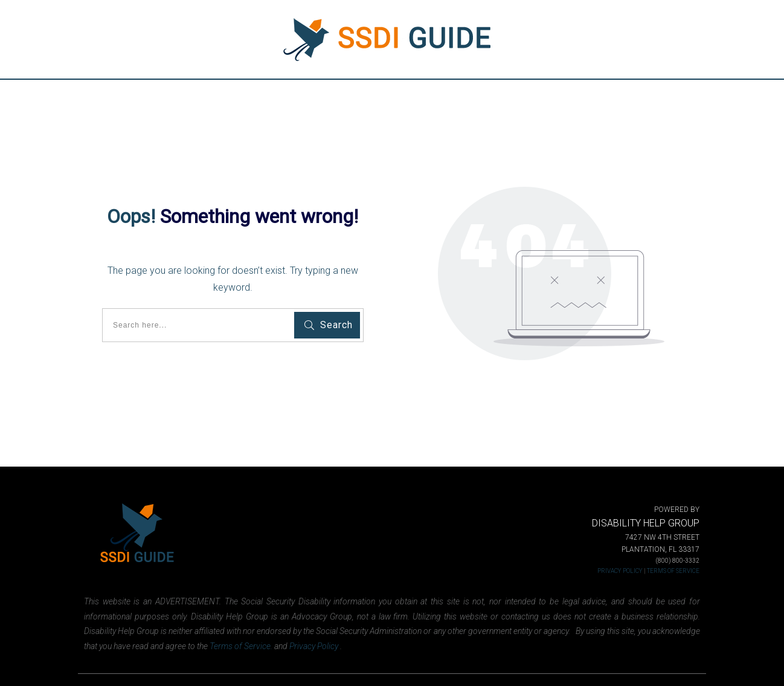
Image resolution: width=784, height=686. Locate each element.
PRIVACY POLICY (620, 571)
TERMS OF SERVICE (673, 571)
